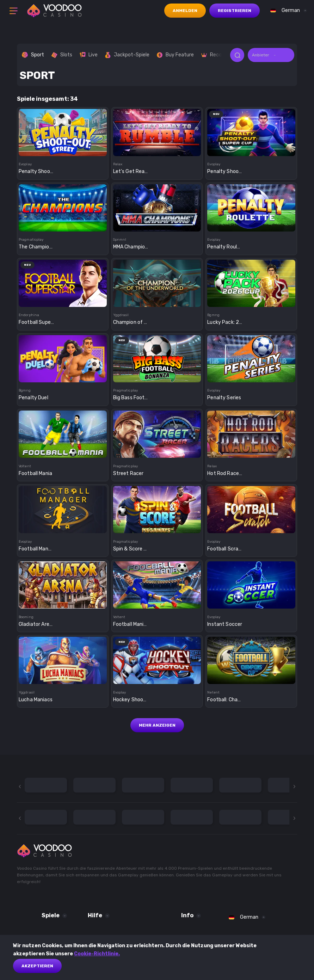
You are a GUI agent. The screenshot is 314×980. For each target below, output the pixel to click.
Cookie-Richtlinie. (97, 954)
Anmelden (185, 11)
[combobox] (287, 11)
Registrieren (235, 11)
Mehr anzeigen (157, 725)
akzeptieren (37, 966)
